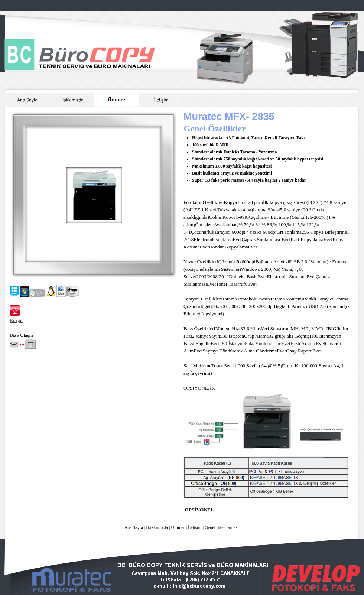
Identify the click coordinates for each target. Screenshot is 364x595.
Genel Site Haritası (222, 527)
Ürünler (178, 527)
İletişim (195, 527)
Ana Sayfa (134, 527)
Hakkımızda (157, 527)
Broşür (16, 320)
